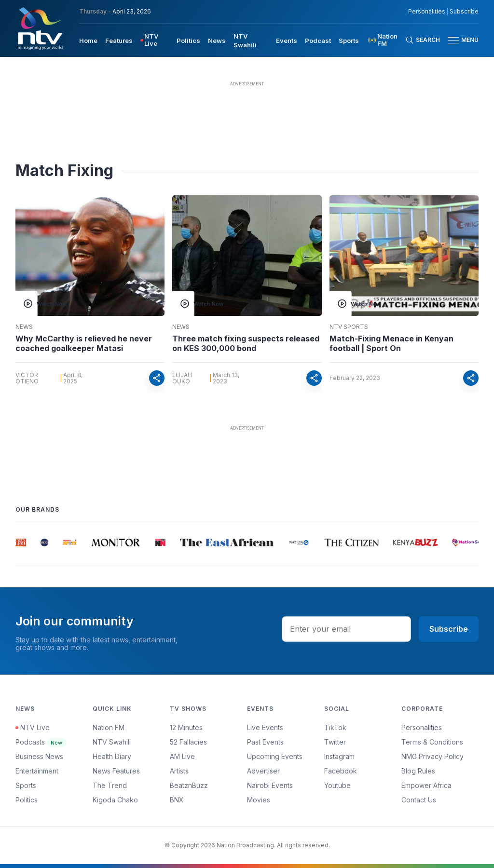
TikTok (335, 727)
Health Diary (112, 756)
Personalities (422, 727)
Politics (27, 800)
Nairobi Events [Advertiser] (270, 785)
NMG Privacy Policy (432, 756)
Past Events (265, 742)
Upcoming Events (275, 756)
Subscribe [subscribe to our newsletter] (464, 12)
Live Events (265, 727)
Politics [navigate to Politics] (188, 41)
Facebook (341, 771)
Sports (26, 785)
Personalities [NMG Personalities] (427, 12)
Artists (179, 771)
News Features (116, 771)
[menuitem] (88, 40)
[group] (21, 542)
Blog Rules (418, 771)
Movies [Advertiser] (259, 800)
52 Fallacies (188, 742)
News (24, 327)
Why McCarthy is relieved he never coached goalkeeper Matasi (84, 343)
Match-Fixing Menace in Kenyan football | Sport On (391, 343)
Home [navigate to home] (88, 41)
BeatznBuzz (189, 785)
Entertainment (37, 771)
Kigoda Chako (115, 800)
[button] (459, 40)
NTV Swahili (112, 742)
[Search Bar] (423, 40)
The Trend (110, 785)
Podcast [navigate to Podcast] (318, 41)
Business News (39, 756)
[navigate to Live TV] (155, 40)
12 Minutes (186, 727)
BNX (177, 800)
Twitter (335, 742)
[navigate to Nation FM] (386, 40)
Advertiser (263, 771)
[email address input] (346, 629)
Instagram (339, 756)
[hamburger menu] (453, 40)
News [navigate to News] (217, 41)
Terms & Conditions (432, 742)
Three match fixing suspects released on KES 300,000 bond (246, 343)
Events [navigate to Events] (287, 41)
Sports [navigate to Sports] (349, 41)
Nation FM (109, 727)
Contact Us (419, 800)
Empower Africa (426, 785)
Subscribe (449, 629)
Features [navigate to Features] (119, 41)
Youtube (337, 785)
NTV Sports (349, 327)
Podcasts (41, 742)
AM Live (182, 756)
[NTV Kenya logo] (40, 28)
